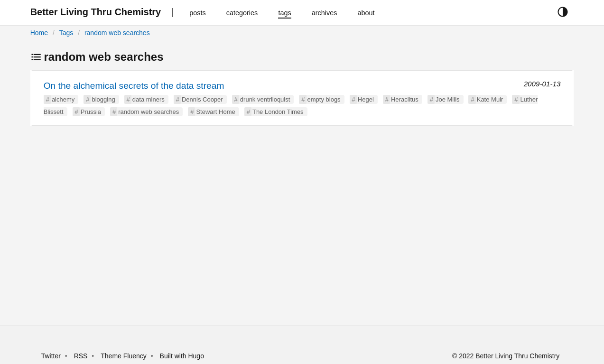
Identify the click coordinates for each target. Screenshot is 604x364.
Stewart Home (215, 112)
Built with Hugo (182, 356)
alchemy (63, 99)
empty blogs (324, 99)
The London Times (278, 112)
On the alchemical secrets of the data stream (134, 86)
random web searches (117, 33)
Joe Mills (448, 99)
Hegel (366, 99)
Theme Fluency (124, 356)
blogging (103, 99)
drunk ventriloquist (265, 99)
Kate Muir (490, 99)
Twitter (51, 356)
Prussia (91, 112)
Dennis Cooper (202, 99)
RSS (81, 356)
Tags (66, 33)
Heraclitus (405, 99)
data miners (149, 99)
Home (39, 33)
